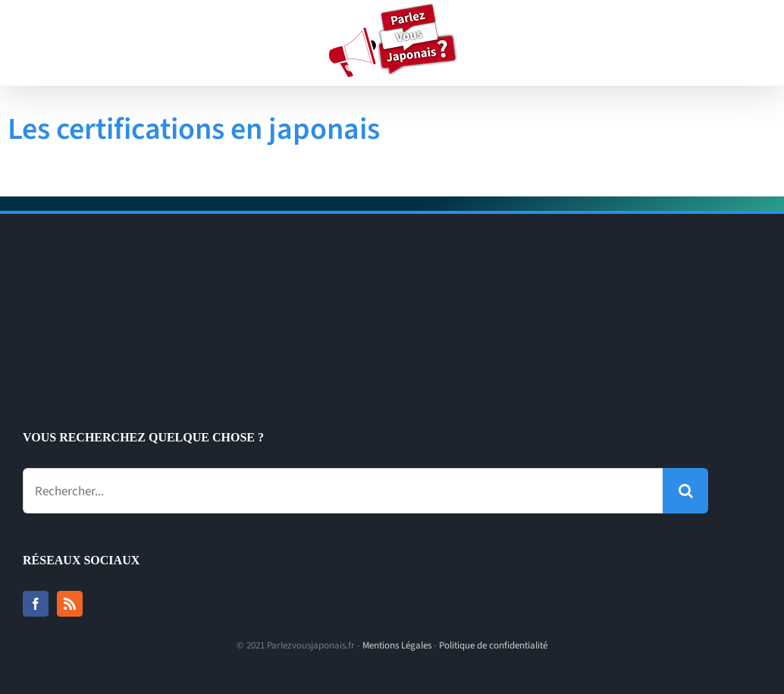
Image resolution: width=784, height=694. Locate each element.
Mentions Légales (397, 645)
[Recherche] (685, 491)
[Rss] (70, 604)
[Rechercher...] (343, 491)
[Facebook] (36, 604)
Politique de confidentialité (493, 645)
